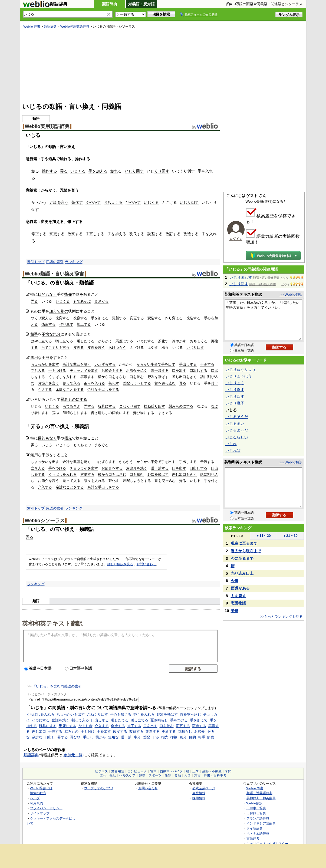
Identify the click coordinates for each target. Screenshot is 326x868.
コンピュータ (137, 771)
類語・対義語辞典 (259, 793)
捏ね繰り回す (154, 406)
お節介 (200, 731)
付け (215, 383)
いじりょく (235, 383)
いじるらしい (237, 437)
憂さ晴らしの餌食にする (110, 413)
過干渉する (160, 371)
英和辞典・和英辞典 (261, 798)
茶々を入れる (94, 383)
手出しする (188, 364)
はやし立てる (41, 341)
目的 (192, 737)
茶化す (77, 202)
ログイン (236, 239)
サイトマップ (40, 813)
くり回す (162, 171)
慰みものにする (74, 399)
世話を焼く (60, 720)
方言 (197, 775)
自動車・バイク (171, 771)
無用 (34, 357)
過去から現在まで (246, 551)
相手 (34, 334)
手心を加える (121, 714)
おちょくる (113, 202)
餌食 (211, 737)
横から (101, 737)
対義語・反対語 (141, 4)
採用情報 (199, 798)
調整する (155, 234)
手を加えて (199, 720)
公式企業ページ (204, 788)
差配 (146, 737)
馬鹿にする (124, 341)
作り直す (66, 324)
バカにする (146, 341)
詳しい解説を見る (120, 564)
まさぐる (101, 301)
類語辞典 (110, 4)
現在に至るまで (244, 543)
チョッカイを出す (84, 371)
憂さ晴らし (159, 720)
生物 (168, 775)
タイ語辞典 (255, 828)
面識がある (240, 588)
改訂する (173, 234)
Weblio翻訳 (254, 803)
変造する (154, 318)
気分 (57, 334)
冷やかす (93, 202)
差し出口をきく (184, 377)
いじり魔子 (235, 403)
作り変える (174, 318)
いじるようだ (237, 430)
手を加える (98, 171)
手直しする (95, 234)
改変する (75, 234)
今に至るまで (242, 558)
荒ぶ (55, 413)
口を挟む (137, 377)
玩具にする (107, 406)
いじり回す (134, 171)
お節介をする (112, 371)
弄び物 (75, 737)
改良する (137, 234)
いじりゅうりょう (241, 369)
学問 (228, 771)
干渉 (45, 357)
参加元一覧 (73, 755)
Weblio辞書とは (41, 788)
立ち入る (38, 371)
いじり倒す (189, 202)
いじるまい (235, 423)
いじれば (233, 451)
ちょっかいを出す (45, 364)
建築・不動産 (212, 771)
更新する (119, 318)
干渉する (207, 364)
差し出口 (39, 731)
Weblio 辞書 (32, 27)
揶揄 (174, 737)
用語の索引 (55, 262)
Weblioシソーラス (45, 521)
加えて (55, 311)
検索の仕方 (38, 793)
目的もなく (47, 294)
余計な (37, 737)
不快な (47, 334)
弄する (89, 406)
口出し (50, 737)
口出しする (198, 371)
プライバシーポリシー (46, 808)
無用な (113, 737)
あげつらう (117, 348)
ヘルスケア (127, 775)
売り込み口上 (242, 573)
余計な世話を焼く (77, 364)
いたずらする (105, 364)
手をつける (57, 371)
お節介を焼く (137, 371)
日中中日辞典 (256, 808)
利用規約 (37, 803)
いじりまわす (241, 277)
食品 (178, 775)
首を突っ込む (165, 383)
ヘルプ (35, 798)
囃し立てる (64, 341)
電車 (153, 771)
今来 (235, 581)
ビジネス (101, 771)
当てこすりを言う (55, 348)
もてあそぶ (82, 301)
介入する (45, 389)
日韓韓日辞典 (256, 813)
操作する (50, 171)
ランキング (74, 262)
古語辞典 (253, 838)
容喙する (87, 377)
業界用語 (118, 771)
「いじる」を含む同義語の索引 (57, 686)
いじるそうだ (237, 417)
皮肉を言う (96, 348)
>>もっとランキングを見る (281, 617)
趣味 (142, 775)
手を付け (88, 731)
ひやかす (133, 202)
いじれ (231, 444)
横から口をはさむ (112, 377)
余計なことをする (70, 389)
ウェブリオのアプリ (99, 788)
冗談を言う (59, 202)
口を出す (179, 371)
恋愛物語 (238, 603)
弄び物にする (144, 413)
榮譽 (235, 611)
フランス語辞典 (258, 818)
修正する (39, 234)
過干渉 (126, 737)
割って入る (72, 383)
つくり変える (41, 318)
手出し (88, 737)
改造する (191, 234)
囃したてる (86, 341)
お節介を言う (48, 383)
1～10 (236, 536)
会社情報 (199, 793)
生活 (113, 775)
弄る (64, 171)
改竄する (80, 318)
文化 (103, 775)
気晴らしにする (75, 413)
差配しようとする (137, 383)
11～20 (263, 536)
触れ (114, 171)
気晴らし (185, 731)
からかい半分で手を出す (156, 364)
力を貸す (238, 596)
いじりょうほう (239, 376)
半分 (137, 737)
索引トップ (36, 262)
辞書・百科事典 (215, 775)
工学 (196, 771)
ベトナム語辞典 (258, 834)
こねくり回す (130, 406)
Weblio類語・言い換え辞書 (55, 274)
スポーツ (155, 775)
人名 (187, 775)
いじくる (78, 171)
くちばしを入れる (62, 377)
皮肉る (79, 348)
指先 (68, 294)
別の (64, 311)
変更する (57, 234)
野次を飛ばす (158, 377)
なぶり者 (85, 726)
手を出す (104, 731)
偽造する (48, 324)
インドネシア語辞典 (261, 823)
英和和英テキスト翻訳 (52, 623)
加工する (84, 324)
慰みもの (71, 731)
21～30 (290, 536)
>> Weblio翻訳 (291, 295)
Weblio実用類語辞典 (75, 27)
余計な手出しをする (103, 389)
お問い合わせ (146, 564)
